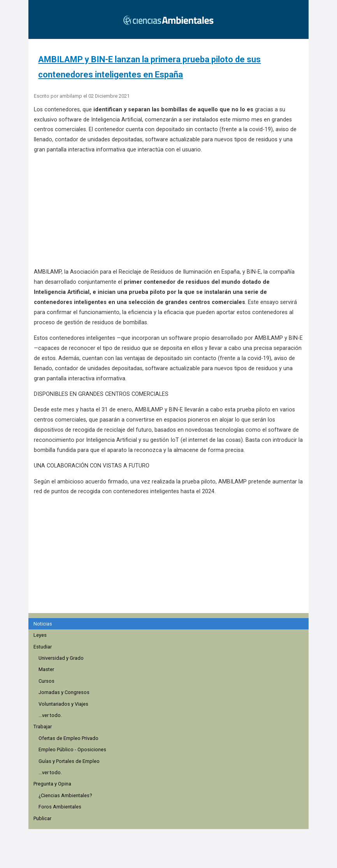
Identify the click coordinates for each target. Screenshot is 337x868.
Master (46, 669)
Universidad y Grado (61, 658)
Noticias (43, 624)
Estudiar (43, 647)
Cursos (47, 681)
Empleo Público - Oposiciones (72, 749)
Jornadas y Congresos (64, 692)
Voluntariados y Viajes (63, 704)
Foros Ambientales (60, 807)
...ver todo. (50, 715)
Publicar (42, 818)
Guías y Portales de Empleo (69, 761)
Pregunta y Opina (52, 784)
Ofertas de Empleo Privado (68, 738)
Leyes (40, 635)
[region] (171, 566)
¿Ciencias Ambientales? (65, 795)
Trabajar (43, 727)
